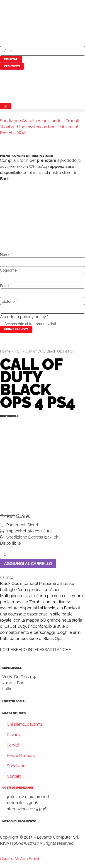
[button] (42, 110)
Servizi (13, 745)
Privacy (14, 735)
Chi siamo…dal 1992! (25, 724)
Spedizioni (17, 766)
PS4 (18, 351)
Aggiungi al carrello (28, 564)
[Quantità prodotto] (7, 554)
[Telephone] (8, 859)
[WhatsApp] (22, 859)
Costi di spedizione (18, 788)
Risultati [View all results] (11, 59)
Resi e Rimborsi (21, 755)
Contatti (14, 776)
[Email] (34, 859)
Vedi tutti (12, 66)
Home (5, 351)
